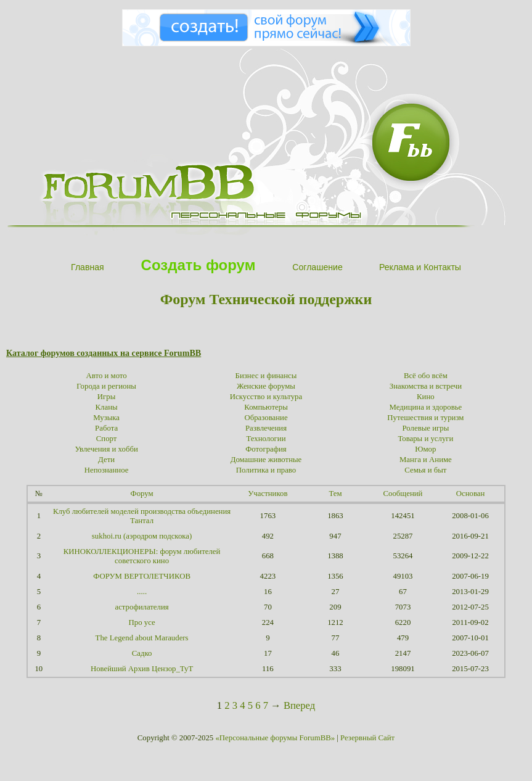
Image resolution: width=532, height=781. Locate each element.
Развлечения (266, 428)
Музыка (106, 418)
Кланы (107, 407)
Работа (106, 428)
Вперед (299, 705)
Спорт (107, 439)
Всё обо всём (426, 376)
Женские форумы (266, 386)
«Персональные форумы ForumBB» (275, 738)
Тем (335, 494)
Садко (142, 653)
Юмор (425, 449)
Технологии (266, 439)
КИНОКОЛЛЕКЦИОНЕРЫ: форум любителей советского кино (142, 556)
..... (142, 592)
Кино (426, 397)
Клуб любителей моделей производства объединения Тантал (142, 516)
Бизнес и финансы (266, 376)
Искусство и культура (266, 397)
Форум (142, 494)
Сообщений (403, 494)
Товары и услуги (425, 439)
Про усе (142, 622)
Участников (268, 494)
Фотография (266, 449)
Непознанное (107, 470)
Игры (107, 397)
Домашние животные (266, 460)
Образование (266, 418)
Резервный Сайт (367, 738)
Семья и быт (425, 470)
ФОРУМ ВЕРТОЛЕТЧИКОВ (142, 576)
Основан (471, 494)
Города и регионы (106, 386)
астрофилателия (141, 607)
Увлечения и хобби (106, 449)
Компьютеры (266, 407)
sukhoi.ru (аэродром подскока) (142, 536)
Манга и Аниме (426, 460)
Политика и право (266, 470)
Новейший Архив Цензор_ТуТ (142, 669)
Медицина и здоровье (426, 407)
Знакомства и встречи (426, 386)
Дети (106, 460)
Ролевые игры (426, 428)
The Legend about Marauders (142, 638)
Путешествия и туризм (425, 418)
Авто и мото (107, 376)
